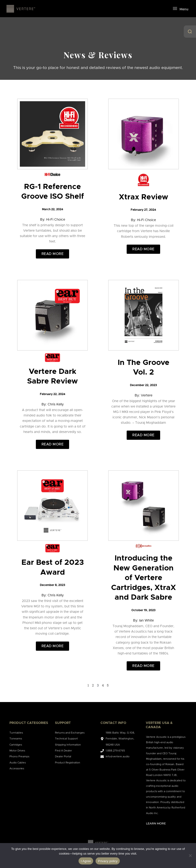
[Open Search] (190, 32)
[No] (190, 856)
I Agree (86, 861)
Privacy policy (108, 861)
